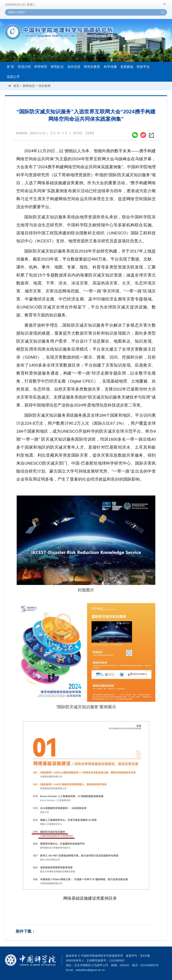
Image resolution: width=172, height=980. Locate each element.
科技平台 (143, 67)
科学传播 (110, 67)
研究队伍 (57, 67)
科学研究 (41, 67)
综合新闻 (44, 86)
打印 (78, 133)
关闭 (90, 133)
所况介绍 (24, 67)
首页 (16, 86)
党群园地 (127, 67)
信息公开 (13, 77)
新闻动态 (29, 86)
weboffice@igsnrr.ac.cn (90, 970)
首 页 (10, 67)
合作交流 (74, 67)
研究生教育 (92, 67)
